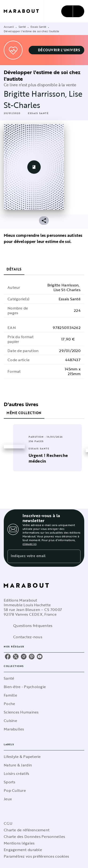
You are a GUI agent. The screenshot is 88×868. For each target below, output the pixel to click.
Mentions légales (19, 843)
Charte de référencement (27, 830)
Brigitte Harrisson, (36, 94)
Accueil (9, 27)
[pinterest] (32, 657)
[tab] (14, 269)
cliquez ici (29, 544)
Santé (22, 27)
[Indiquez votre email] (38, 556)
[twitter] (16, 657)
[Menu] (73, 11)
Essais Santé (38, 27)
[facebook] (8, 657)
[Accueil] (23, 11)
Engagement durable (23, 850)
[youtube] (40, 657)
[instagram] (24, 657)
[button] (57, 50)
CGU (8, 823)
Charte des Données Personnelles (34, 836)
